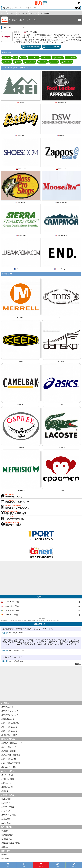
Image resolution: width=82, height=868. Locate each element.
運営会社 (5, 847)
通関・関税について (9, 747)
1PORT (5, 855)
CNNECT (6, 859)
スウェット (34, 58)
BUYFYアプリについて (10, 715)
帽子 (23, 58)
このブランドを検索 (51, 47)
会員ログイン (7, 803)
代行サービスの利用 (9, 759)
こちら (50, 620)
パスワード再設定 (8, 807)
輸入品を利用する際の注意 (11, 755)
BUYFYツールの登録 (9, 815)
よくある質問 (7, 819)
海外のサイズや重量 (9, 767)
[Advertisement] (41, 578)
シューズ (54, 62)
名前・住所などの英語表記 (11, 763)
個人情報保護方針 (8, 835)
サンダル (46, 58)
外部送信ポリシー (8, 839)
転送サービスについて (10, 731)
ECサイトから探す (9, 775)
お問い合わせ (7, 823)
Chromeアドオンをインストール (23, 20)
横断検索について (8, 719)
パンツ (17, 62)
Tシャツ (7, 58)
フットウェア (67, 62)
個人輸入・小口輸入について (12, 743)
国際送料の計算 (8, 787)
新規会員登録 (7, 799)
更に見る (78, 664)
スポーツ (19, 32)
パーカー (7, 62)
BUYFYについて (8, 707)
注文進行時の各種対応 (10, 735)
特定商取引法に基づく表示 (11, 843)
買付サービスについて (10, 727)
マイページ (6, 811)
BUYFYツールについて (10, 711)
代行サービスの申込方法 (10, 723)
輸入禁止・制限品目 (9, 751)
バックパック (30, 62)
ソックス (42, 62)
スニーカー (71, 58)
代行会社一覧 (7, 783)
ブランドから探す (8, 779)
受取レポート (7, 791)
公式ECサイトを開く (31, 47)
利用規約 (5, 831)
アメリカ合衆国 (32, 32)
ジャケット (58, 58)
